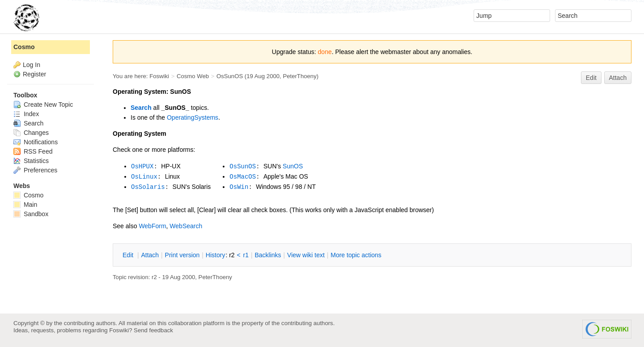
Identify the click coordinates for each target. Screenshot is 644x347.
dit (129, 255)
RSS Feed (33, 151)
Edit (591, 78)
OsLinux (144, 177)
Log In (32, 65)
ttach (150, 255)
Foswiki (159, 76)
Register (34, 74)
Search (141, 108)
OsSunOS (230, 76)
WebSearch (186, 226)
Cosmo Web (193, 76)
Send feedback (153, 330)
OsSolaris (148, 187)
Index (26, 114)
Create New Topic (43, 105)
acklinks (268, 255)
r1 (246, 255)
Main (25, 205)
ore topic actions (356, 255)
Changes (31, 133)
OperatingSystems (193, 117)
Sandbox (31, 214)
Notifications (36, 142)
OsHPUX (142, 167)
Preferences (35, 170)
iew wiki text (306, 255)
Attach (618, 78)
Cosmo (24, 47)
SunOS (293, 166)
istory (216, 255)
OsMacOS (243, 177)
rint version (182, 255)
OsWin (239, 187)
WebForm (152, 226)
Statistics (31, 161)
